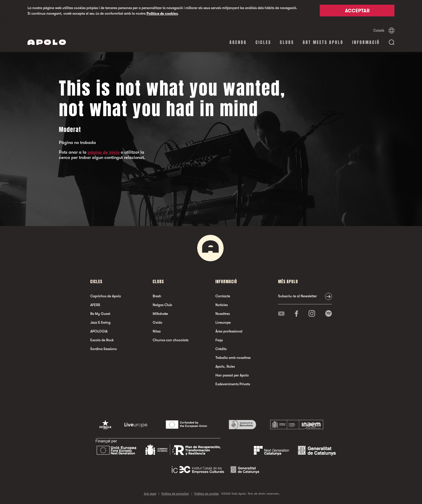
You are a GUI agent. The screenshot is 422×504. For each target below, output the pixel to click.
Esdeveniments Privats (233, 384)
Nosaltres (223, 314)
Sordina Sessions (103, 349)
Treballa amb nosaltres (233, 358)
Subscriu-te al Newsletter (297, 296)
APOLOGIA (99, 331)
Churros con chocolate (171, 340)
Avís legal (150, 494)
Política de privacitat (175, 494)
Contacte (223, 296)
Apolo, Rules (225, 366)
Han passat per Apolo (232, 375)
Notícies (222, 305)
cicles (263, 42)
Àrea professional (229, 331)
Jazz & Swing (100, 323)
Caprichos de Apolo (106, 296)
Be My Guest (100, 314)
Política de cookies (162, 13)
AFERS (95, 305)
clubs (287, 42)
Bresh (157, 296)
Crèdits (221, 349)
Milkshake (160, 314)
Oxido (158, 323)
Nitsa (157, 331)
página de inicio (104, 152)
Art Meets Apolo (323, 42)
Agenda (238, 42)
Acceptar (357, 11)
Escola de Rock (102, 340)
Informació (366, 42)
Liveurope (223, 323)
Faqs (219, 340)
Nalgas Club (162, 305)
